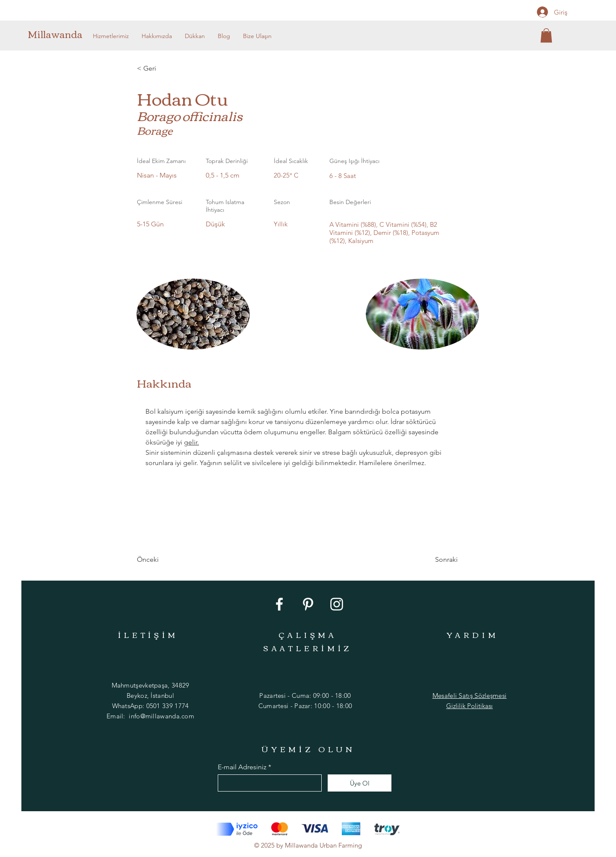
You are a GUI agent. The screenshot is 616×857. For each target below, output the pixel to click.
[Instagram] (337, 604)
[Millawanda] (57, 34)
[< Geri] (165, 68)
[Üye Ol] (360, 783)
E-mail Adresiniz (242, 767)
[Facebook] (279, 604)
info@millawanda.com (161, 716)
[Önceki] (165, 560)
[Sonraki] (436, 560)
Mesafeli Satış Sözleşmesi (470, 695)
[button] (546, 35)
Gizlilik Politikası (469, 706)
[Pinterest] (308, 604)
